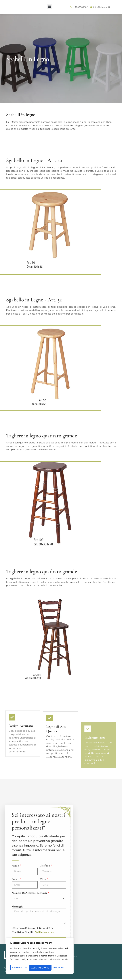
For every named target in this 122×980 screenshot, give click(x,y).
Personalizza (25, 962)
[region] (40, 954)
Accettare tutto (40, 968)
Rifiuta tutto (54, 962)
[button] (6, 6)
